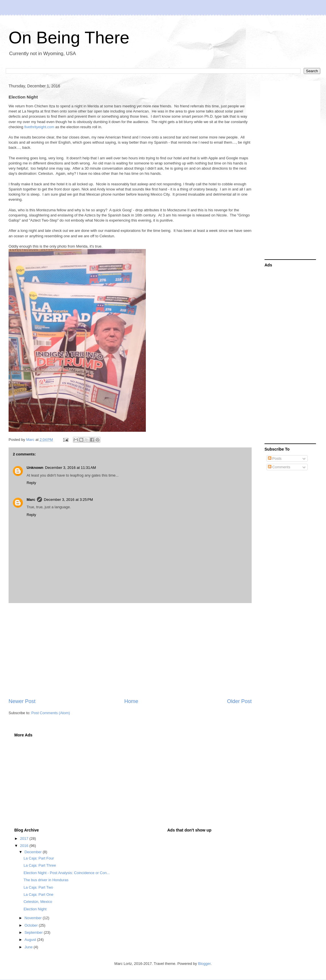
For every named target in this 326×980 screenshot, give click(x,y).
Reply (31, 483)
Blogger (204, 964)
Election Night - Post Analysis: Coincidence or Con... (66, 873)
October (32, 925)
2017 (25, 839)
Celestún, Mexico (38, 902)
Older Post (239, 701)
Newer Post (22, 701)
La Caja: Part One (38, 894)
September (34, 932)
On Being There (69, 38)
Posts (275, 458)
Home (131, 701)
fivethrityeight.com (39, 127)
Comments (279, 467)
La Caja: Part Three (40, 865)
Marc (31, 500)
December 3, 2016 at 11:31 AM (71, 468)
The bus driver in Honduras (46, 880)
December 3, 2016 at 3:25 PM (68, 500)
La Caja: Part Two (38, 887)
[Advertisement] (130, 650)
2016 (25, 846)
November (34, 918)
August (31, 940)
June (29, 947)
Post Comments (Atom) (51, 713)
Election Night (35, 909)
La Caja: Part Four (39, 858)
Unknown (35, 468)
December (34, 852)
